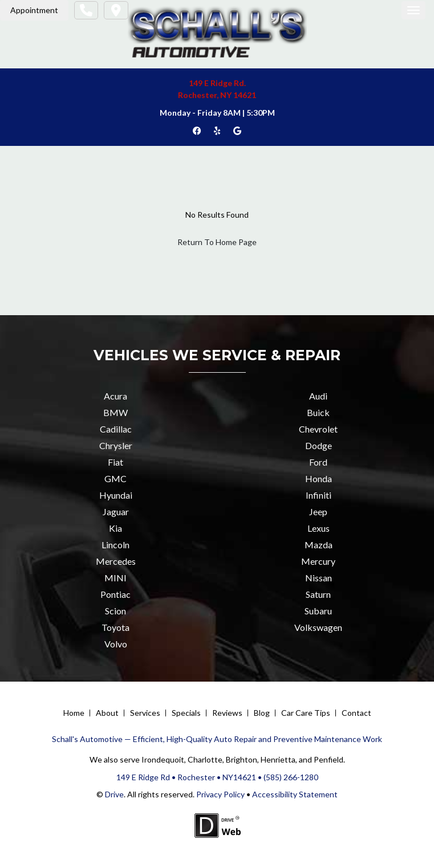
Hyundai (116, 495)
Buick (318, 412)
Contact (356, 713)
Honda (319, 478)
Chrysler (116, 445)
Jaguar (116, 512)
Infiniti (319, 495)
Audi (318, 396)
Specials (186, 713)
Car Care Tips (306, 713)
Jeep (318, 512)
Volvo (116, 644)
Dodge (319, 445)
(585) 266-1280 (291, 777)
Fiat (115, 462)
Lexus (319, 528)
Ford (318, 462)
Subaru (318, 611)
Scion (115, 611)
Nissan (319, 578)
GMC (115, 478)
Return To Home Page (217, 242)
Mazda (319, 545)
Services (145, 713)
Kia (115, 528)
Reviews (227, 713)
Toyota (115, 627)
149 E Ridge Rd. (217, 83)
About (107, 713)
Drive (114, 794)
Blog (262, 713)
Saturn (318, 594)
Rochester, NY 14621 (217, 95)
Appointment (34, 10)
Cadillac (116, 429)
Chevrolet (318, 429)
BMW (115, 412)
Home (74, 713)
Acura (115, 396)
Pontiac (115, 594)
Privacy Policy (220, 794)
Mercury (318, 561)
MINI (115, 578)
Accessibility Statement (295, 794)
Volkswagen (318, 627)
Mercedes (116, 561)
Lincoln (115, 545)
